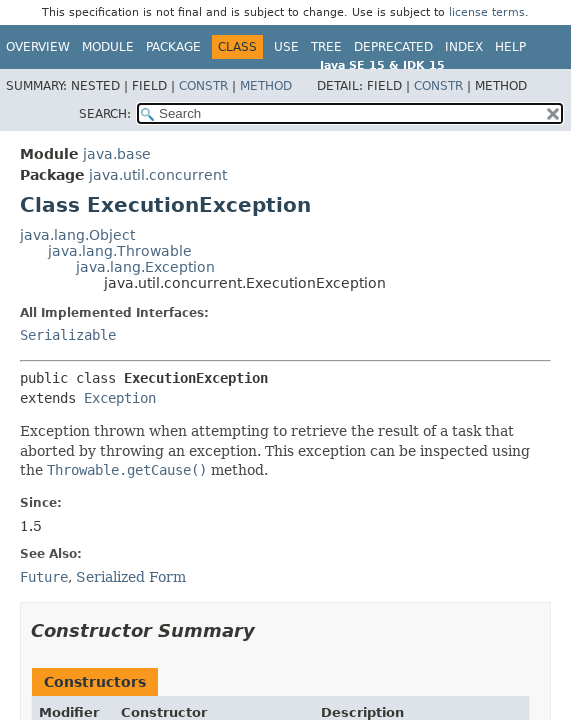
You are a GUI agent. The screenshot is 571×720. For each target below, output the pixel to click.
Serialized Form (131, 577)
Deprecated (393, 47)
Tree (326, 47)
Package (173, 47)
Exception (120, 398)
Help (510, 47)
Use (286, 47)
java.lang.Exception (145, 267)
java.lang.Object (77, 235)
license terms (487, 12)
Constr (203, 86)
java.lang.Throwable (120, 251)
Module (108, 47)
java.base (117, 154)
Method (266, 86)
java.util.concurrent (158, 175)
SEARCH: (105, 114)
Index (464, 47)
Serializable (68, 335)
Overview (38, 47)
